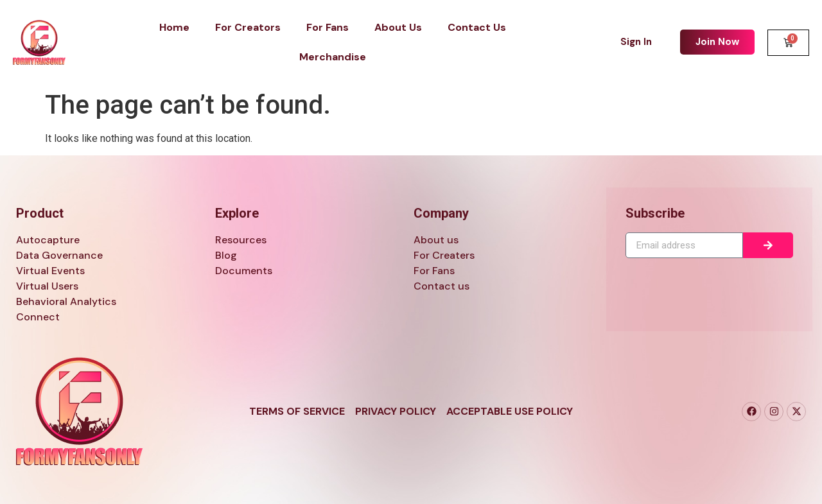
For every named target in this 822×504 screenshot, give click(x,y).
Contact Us (477, 27)
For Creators (248, 27)
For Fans (328, 27)
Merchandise (333, 57)
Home (174, 27)
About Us (398, 27)
